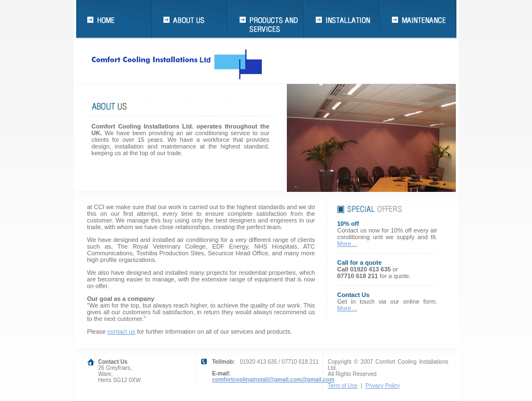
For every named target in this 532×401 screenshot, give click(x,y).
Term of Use (343, 386)
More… (347, 244)
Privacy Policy (382, 386)
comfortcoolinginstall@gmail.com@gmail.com (274, 380)
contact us (121, 331)
